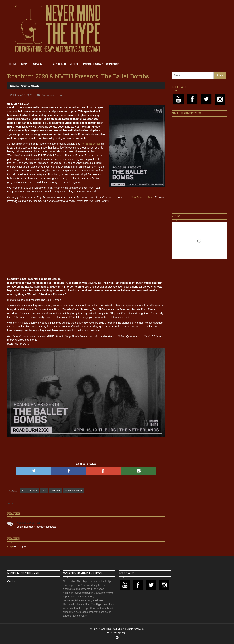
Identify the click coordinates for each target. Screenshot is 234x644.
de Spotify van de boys (141, 197)
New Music (41, 64)
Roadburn (56, 491)
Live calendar (92, 64)
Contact (112, 64)
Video (74, 64)
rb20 (44, 491)
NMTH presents (30, 491)
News (25, 64)
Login (11, 547)
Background (20, 86)
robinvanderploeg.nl (117, 632)
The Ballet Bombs (90, 144)
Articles (59, 64)
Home (13, 64)
